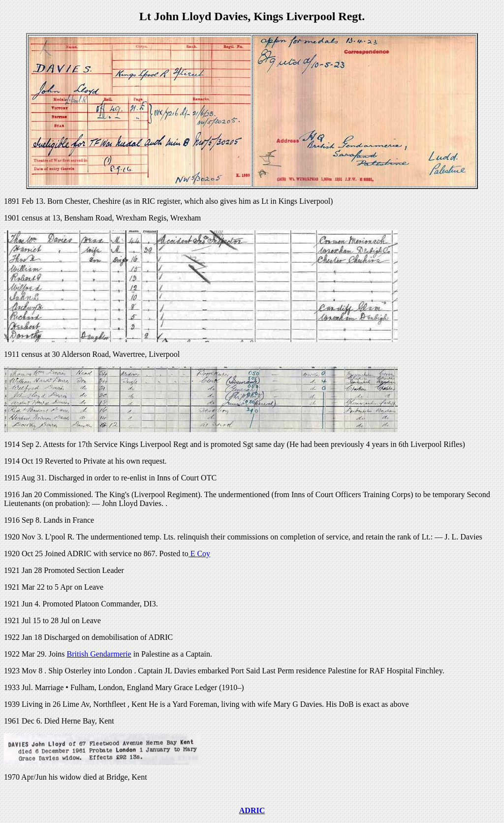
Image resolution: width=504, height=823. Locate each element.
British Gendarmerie (99, 654)
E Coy (199, 554)
